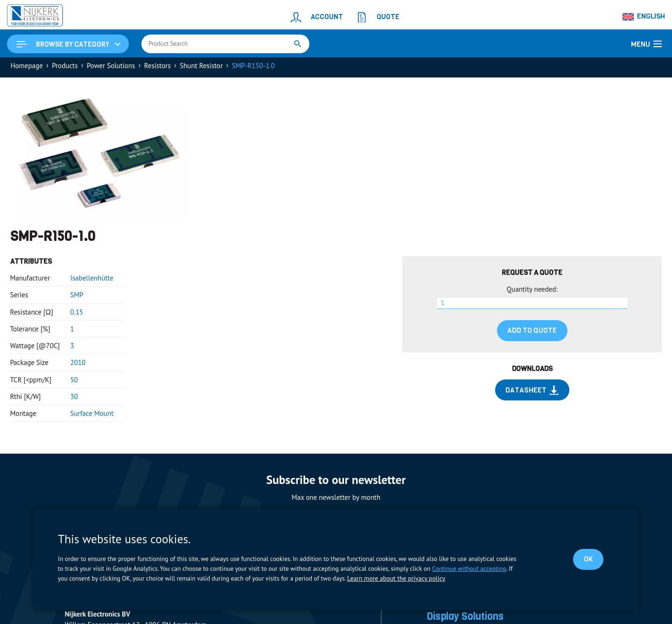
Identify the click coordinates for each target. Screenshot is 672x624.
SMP (77, 298)
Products (65, 68)
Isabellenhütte (92, 281)
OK (587, 559)
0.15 (77, 315)
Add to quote (532, 333)
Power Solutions (111, 68)
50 (74, 382)
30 (74, 399)
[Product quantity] (532, 306)
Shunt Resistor (201, 68)
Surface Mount (92, 416)
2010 (78, 365)
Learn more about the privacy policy (395, 578)
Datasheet (532, 393)
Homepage (27, 68)
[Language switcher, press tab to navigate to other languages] (644, 17)
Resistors (157, 68)
